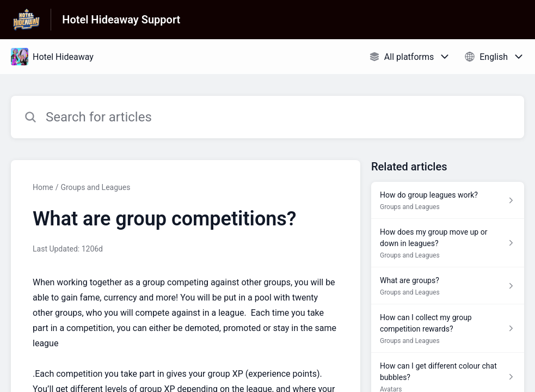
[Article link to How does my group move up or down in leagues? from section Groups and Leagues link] (448, 243)
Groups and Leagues (95, 187)
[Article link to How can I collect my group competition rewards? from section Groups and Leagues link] (448, 329)
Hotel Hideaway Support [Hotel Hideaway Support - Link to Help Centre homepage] (121, 20)
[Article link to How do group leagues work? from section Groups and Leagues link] (448, 200)
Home (43, 187)
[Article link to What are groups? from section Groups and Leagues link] (448, 286)
